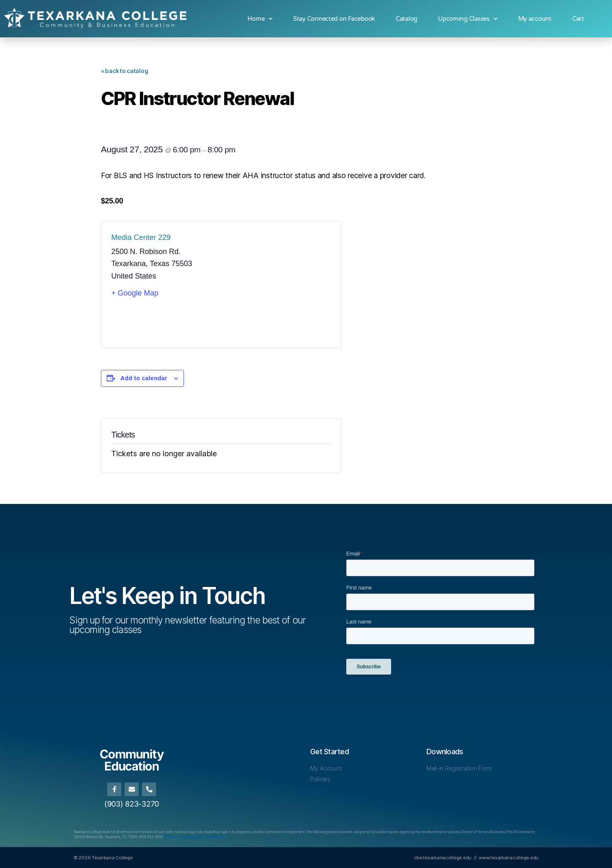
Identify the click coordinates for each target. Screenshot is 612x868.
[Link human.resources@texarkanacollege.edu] (195, 837)
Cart (578, 19)
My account (535, 19)
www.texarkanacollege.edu (509, 858)
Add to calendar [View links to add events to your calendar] (144, 378)
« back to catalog (124, 71)
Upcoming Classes (468, 19)
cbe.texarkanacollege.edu (443, 858)
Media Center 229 (141, 237)
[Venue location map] (276, 285)
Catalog (406, 19)
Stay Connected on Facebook (334, 19)
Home (260, 19)
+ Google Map (135, 293)
